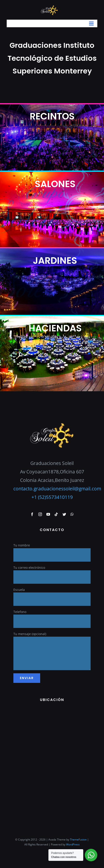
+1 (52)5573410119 (52, 497)
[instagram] (40, 514)
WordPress (73, 844)
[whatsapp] (72, 514)
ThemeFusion (78, 840)
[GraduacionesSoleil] (52, 424)
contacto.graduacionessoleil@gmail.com (57, 489)
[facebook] (32, 514)
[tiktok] (56, 514)
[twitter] (64, 514)
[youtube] (48, 514)
